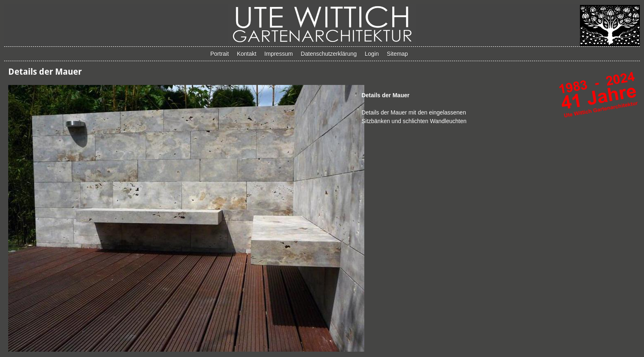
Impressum (279, 54)
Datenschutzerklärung (329, 54)
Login (372, 54)
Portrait (220, 54)
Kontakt (247, 54)
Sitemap (397, 54)
